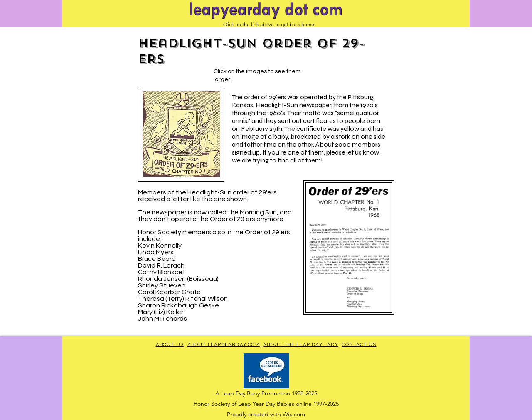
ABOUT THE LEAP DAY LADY (301, 344)
